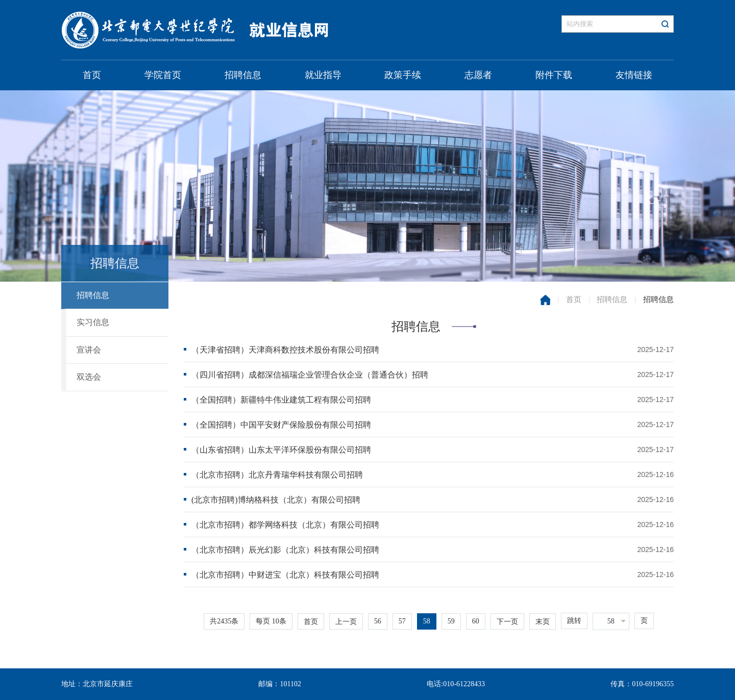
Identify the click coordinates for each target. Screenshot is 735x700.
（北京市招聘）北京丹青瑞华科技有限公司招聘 (277, 475)
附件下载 (554, 75)
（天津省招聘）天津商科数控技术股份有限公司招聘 (285, 350)
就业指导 (323, 75)
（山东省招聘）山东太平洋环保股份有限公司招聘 (281, 450)
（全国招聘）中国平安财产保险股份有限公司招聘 (281, 425)
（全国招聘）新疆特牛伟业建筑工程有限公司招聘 (281, 400)
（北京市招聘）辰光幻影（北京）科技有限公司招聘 (285, 550)
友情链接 (634, 75)
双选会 (89, 377)
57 (402, 621)
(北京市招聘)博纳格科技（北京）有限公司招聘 (276, 500)
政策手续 (403, 75)
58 (427, 621)
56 (378, 621)
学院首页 (163, 75)
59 (451, 621)
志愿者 (478, 75)
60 (476, 621)
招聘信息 (243, 75)
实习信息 (93, 322)
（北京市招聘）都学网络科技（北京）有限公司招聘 (285, 525)
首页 (92, 75)
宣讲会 (89, 350)
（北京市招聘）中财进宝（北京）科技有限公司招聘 (285, 575)
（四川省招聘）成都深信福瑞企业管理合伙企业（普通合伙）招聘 (310, 375)
